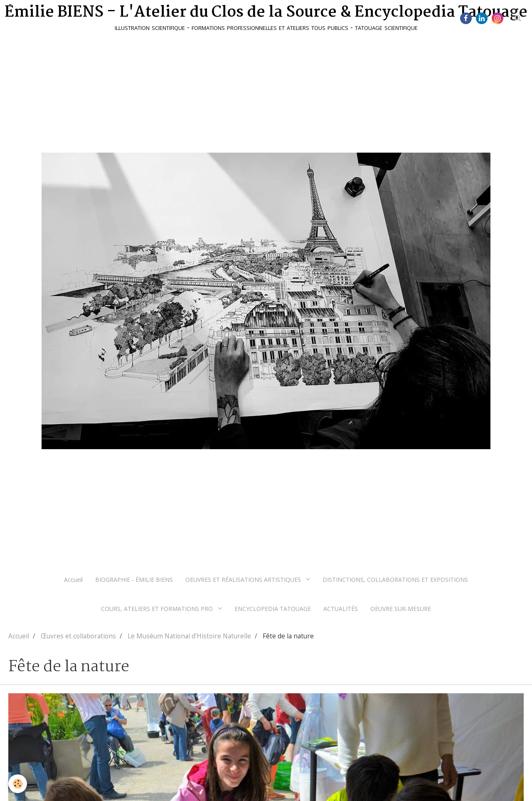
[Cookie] (18, 784)
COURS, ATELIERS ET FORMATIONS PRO (158, 609)
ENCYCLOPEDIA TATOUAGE (273, 609)
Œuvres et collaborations (78, 636)
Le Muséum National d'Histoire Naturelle (189, 636)
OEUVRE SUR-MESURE (401, 609)
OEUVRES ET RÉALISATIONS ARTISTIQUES (244, 580)
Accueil (73, 580)
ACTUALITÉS (341, 609)
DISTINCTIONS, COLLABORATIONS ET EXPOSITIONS (395, 580)
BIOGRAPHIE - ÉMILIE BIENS (134, 580)
